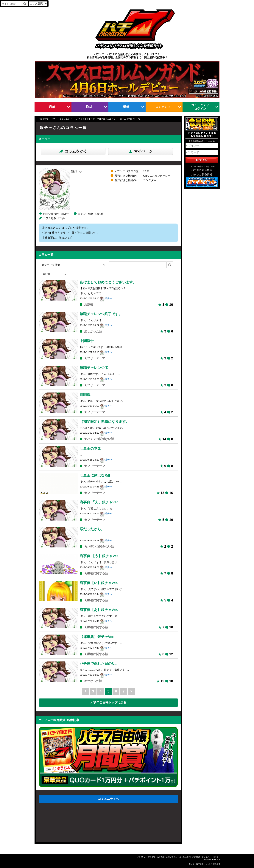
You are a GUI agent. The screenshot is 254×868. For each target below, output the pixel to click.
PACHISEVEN (214, 860)
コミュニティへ (108, 799)
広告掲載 (161, 857)
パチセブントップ (47, 119)
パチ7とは (141, 857)
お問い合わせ (172, 857)
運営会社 (151, 857)
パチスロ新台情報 (202, 170)
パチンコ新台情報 (202, 175)
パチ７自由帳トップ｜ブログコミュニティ (96, 119)
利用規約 (196, 857)
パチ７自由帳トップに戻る (108, 702)
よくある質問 (185, 857)
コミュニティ (66, 119)
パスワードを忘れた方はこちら (202, 166)
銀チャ (108, 298)
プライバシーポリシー (211, 857)
